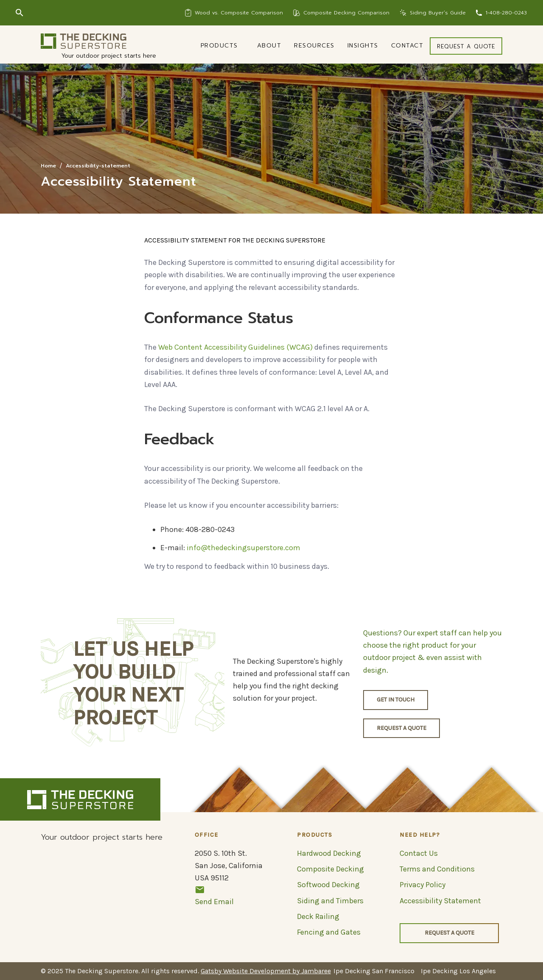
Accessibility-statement (98, 166)
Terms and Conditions (437, 869)
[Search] (20, 13)
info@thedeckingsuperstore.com (244, 548)
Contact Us (419, 853)
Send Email (214, 895)
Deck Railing (318, 916)
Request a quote (466, 46)
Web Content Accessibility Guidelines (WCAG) (235, 347)
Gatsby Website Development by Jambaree (266, 971)
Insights (363, 46)
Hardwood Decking (329, 853)
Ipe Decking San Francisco (374, 971)
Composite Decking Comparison (346, 13)
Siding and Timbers (330, 901)
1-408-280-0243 (506, 13)
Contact (407, 46)
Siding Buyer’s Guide (438, 13)
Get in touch (396, 700)
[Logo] (84, 41)
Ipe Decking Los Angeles (458, 971)
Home (48, 166)
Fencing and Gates (329, 932)
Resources (314, 46)
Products (219, 46)
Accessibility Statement (440, 901)
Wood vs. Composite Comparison (239, 13)
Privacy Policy (423, 885)
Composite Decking (330, 869)
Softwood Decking (328, 885)
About (269, 46)
